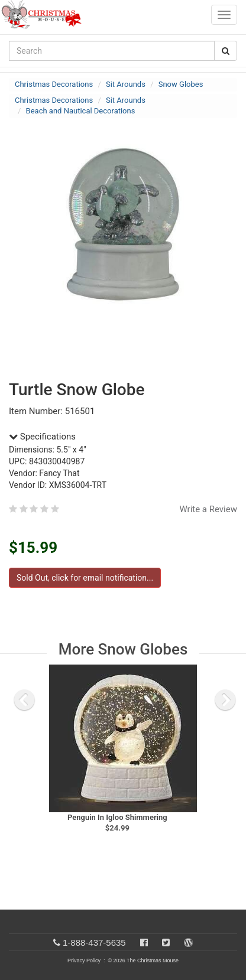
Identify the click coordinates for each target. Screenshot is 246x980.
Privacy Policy (84, 961)
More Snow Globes (123, 649)
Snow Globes (181, 84)
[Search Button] (226, 51)
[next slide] (225, 700)
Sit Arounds (126, 84)
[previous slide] (24, 700)
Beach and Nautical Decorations (81, 111)
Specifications (42, 437)
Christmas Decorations (54, 84)
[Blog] (188, 942)
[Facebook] (144, 942)
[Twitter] (166, 942)
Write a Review (208, 509)
